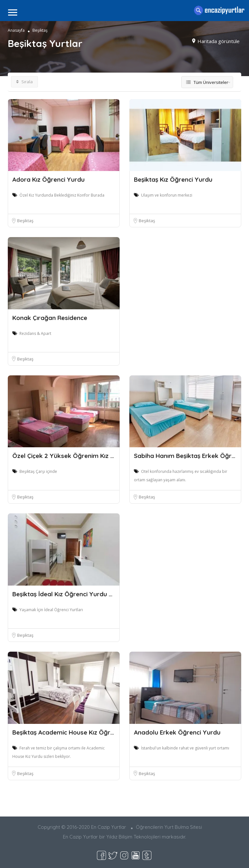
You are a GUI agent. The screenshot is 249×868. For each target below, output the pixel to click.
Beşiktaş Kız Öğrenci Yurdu (173, 179)
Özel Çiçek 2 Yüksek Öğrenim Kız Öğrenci (73, 456)
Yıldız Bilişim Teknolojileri (133, 837)
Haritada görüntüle (219, 41)
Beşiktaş (25, 221)
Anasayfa (16, 30)
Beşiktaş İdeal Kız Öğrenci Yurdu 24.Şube (72, 594)
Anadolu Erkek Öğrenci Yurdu (177, 732)
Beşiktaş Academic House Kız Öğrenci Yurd (75, 732)
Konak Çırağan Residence (50, 318)
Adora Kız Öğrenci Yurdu (48, 179)
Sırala (24, 82)
